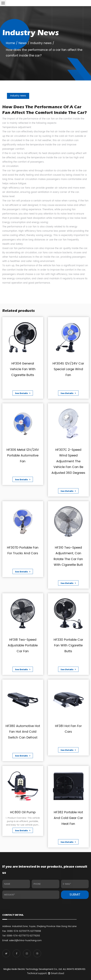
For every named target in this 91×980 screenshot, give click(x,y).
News (23, 43)
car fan (51, 119)
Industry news (41, 43)
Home (10, 43)
